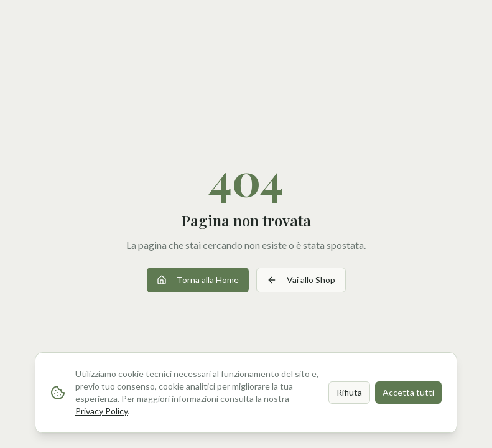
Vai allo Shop (301, 280)
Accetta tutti (408, 392)
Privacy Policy (101, 411)
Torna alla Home (198, 280)
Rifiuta (349, 392)
